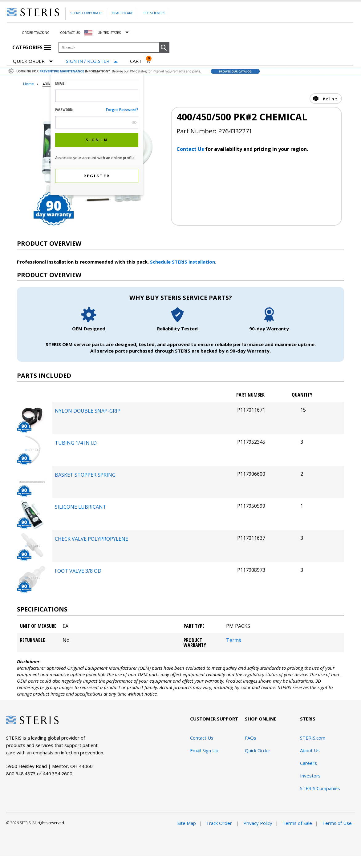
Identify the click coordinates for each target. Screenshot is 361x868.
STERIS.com (313, 738)
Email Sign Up (204, 750)
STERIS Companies (320, 788)
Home (28, 84)
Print (330, 99)
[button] (164, 48)
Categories (32, 47)
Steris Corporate (86, 13)
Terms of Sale (297, 823)
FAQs (251, 738)
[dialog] (97, 135)
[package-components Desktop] (32, 431)
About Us (310, 750)
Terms (234, 640)
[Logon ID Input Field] (97, 96)
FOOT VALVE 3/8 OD (78, 571)
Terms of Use (337, 823)
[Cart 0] (140, 61)
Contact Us (70, 33)
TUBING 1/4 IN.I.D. (76, 443)
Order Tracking (36, 33)
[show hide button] (134, 122)
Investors (310, 776)
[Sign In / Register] (92, 61)
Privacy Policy (258, 823)
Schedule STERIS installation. (183, 262)
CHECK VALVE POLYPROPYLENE (91, 539)
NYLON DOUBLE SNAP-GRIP (88, 411)
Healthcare (122, 13)
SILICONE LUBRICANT (81, 507)
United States (109, 33)
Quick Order (33, 61)
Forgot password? (122, 110)
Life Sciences (154, 13)
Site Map (187, 823)
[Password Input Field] (97, 122)
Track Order (220, 823)
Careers (308, 763)
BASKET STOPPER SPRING (85, 475)
